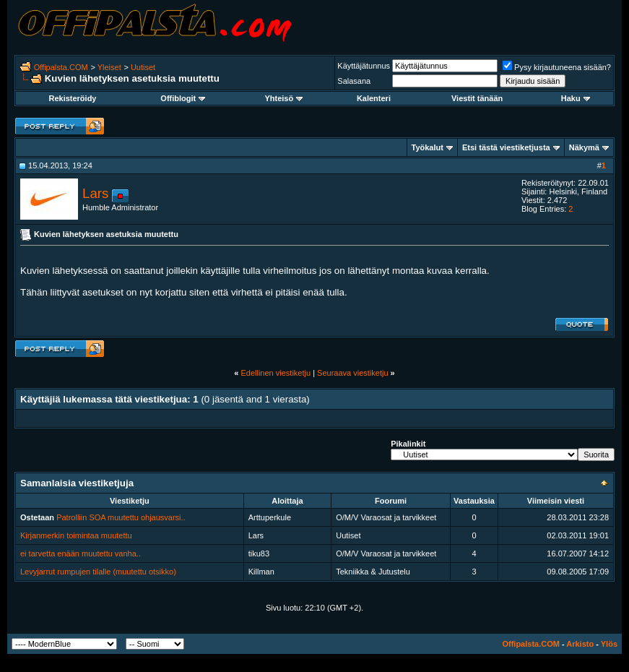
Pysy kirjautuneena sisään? (557, 67)
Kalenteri (374, 98)
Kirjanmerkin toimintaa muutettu (76, 535)
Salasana (354, 81)
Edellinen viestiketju (276, 373)
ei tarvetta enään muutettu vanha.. (81, 553)
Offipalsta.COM (61, 67)
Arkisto (580, 644)
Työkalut (428, 147)
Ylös (609, 644)
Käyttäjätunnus (364, 66)
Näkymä (584, 147)
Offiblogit (183, 98)
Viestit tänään (477, 98)
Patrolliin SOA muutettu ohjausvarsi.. (121, 517)
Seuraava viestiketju (352, 373)
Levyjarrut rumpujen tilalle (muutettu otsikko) (98, 572)
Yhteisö (283, 98)
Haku (576, 98)
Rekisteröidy (72, 98)
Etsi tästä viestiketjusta (506, 147)
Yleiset (109, 67)
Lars (95, 193)
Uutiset (143, 67)
